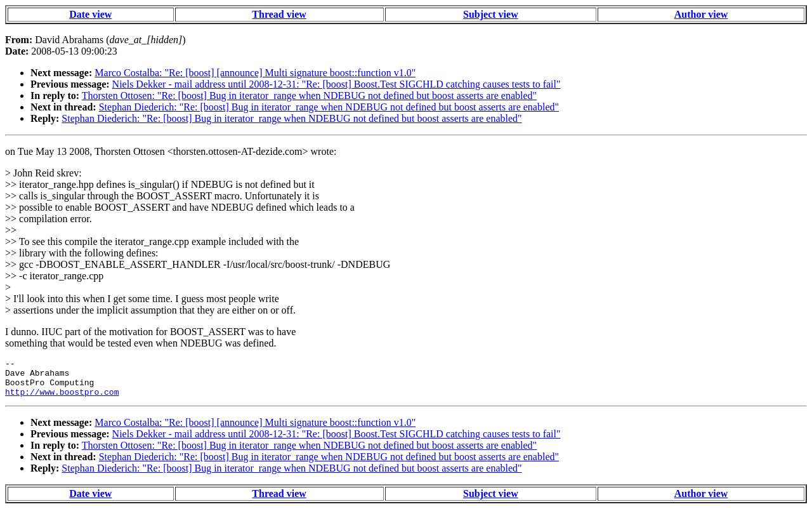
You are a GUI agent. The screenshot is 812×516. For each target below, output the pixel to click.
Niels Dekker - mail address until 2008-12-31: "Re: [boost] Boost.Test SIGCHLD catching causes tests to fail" (337, 84)
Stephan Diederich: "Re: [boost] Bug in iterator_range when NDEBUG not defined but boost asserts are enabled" (329, 107)
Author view (701, 14)
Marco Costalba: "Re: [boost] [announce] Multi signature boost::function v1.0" (255, 73)
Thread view (279, 14)
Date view (90, 14)
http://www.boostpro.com (62, 399)
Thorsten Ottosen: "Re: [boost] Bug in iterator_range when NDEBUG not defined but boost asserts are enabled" (309, 96)
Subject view (491, 14)
